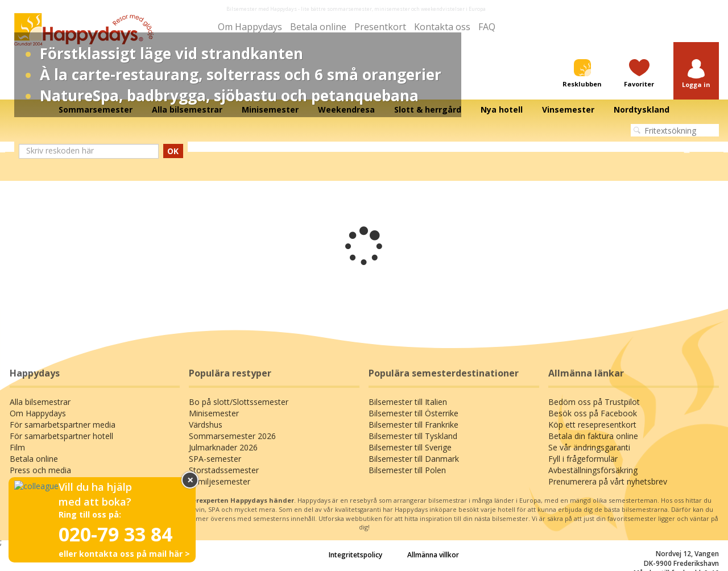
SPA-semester (215, 459)
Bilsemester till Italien (408, 402)
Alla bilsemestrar (40, 402)
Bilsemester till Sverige (410, 447)
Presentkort (380, 27)
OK (173, 151)
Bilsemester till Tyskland (413, 436)
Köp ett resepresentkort (592, 425)
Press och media (40, 470)
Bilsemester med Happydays (262, 9)
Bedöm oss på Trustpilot (594, 402)
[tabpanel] (364, 147)
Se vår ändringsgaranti (589, 447)
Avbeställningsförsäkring (593, 470)
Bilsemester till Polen (407, 470)
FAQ (487, 27)
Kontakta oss (442, 27)
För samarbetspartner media (63, 425)
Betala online (318, 27)
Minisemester (214, 413)
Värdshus (206, 425)
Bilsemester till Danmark (414, 459)
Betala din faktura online (593, 436)
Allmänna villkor (433, 555)
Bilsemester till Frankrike (413, 425)
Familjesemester (220, 481)
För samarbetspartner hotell (61, 436)
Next (687, 147)
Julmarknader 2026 (223, 447)
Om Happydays (250, 27)
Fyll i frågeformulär (583, 459)
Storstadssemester (224, 470)
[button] (696, 74)
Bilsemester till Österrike (413, 413)
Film (17, 447)
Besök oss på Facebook (593, 413)
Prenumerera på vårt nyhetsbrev (608, 481)
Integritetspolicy (355, 555)
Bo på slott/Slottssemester (239, 402)
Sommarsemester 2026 (232, 436)
